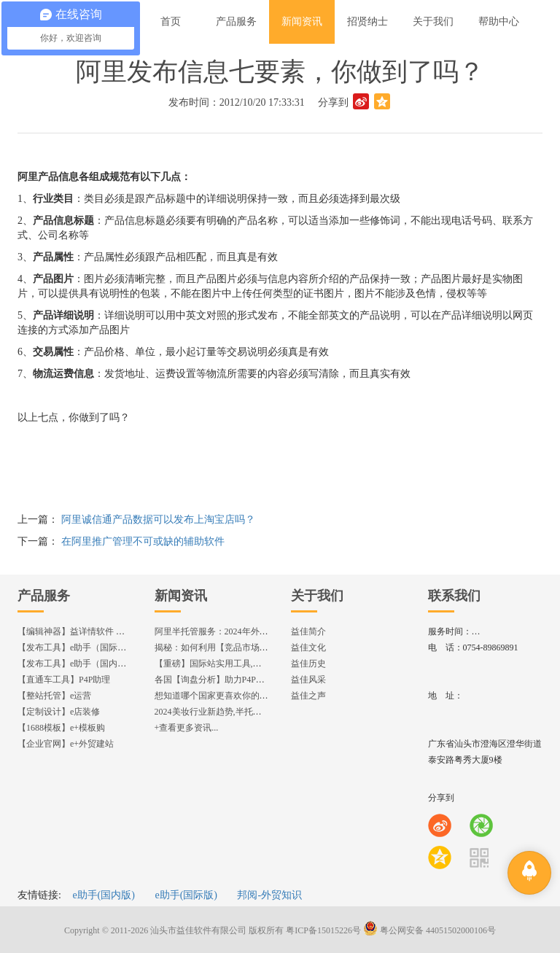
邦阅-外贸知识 (269, 895)
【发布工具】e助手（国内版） (76, 664)
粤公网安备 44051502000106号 (429, 930)
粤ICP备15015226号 (323, 930)
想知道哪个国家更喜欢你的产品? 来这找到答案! (246, 696)
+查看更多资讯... (187, 728)
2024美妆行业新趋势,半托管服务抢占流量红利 (243, 712)
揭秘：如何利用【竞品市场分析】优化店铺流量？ (251, 647)
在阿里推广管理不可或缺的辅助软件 (143, 541)
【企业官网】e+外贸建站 (66, 744)
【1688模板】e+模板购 (61, 728)
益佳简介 (308, 631)
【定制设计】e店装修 (59, 712)
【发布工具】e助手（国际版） (76, 647)
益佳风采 (308, 680)
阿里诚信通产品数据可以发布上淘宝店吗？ (158, 520)
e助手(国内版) (104, 895)
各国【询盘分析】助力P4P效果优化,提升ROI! (242, 680)
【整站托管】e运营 (54, 696)
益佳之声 (308, 696)
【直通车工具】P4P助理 (64, 680)
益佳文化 (308, 647)
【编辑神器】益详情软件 (78, 631)
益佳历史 (308, 664)
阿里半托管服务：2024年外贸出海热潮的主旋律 (246, 631)
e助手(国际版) (186, 895)
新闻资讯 (181, 596)
